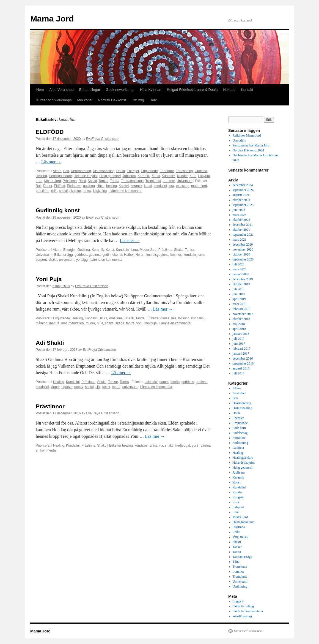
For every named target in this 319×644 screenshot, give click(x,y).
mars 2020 (240, 269)
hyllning (184, 318)
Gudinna (201, 171)
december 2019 (243, 279)
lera (171, 186)
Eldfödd (60, 186)
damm (164, 382)
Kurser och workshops (54, 100)
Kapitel (124, 186)
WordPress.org (242, 616)
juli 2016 (239, 373)
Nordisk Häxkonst (112, 100)
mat (64, 323)
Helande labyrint (86, 176)
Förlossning (184, 171)
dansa (165, 318)
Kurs (193, 176)
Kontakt (247, 90)
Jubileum (129, 176)
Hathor (129, 255)
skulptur (75, 191)
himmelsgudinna (156, 255)
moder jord (199, 186)
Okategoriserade (244, 522)
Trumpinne (240, 577)
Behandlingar (90, 90)
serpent (41, 260)
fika (174, 318)
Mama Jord (52, 19)
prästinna (42, 191)
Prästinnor (50, 406)
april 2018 (239, 329)
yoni (139, 323)
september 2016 (243, 363)
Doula (121, 171)
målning (42, 323)
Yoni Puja (49, 279)
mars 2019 (240, 304)
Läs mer (51, 162)
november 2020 (243, 249)
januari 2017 (241, 354)
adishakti (151, 382)
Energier (133, 171)
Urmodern (239, 140)
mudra (90, 323)
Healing (41, 176)
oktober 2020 (241, 254)
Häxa (101, 186)
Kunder (182, 176)
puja (100, 323)
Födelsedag (240, 433)
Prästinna (70, 181)
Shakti (92, 181)
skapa (120, 323)
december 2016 (243, 358)
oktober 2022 (241, 220)
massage (183, 186)
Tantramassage (132, 181)
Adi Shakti (50, 343)
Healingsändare (60, 176)
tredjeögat (183, 445)
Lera (39, 181)
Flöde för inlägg (243, 606)
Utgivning (100, 191)
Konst (156, 176)
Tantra (115, 181)
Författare (167, 171)
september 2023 (243, 205)
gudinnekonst (112, 255)
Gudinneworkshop (120, 90)
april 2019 (239, 299)
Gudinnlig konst (58, 210)
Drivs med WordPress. (248, 631)
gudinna (89, 186)
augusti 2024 (241, 195)
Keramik (144, 176)
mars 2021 (240, 240)
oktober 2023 (241, 200)
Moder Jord (53, 181)
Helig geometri (110, 176)
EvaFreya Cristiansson (103, 139)
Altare (57, 171)
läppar (55, 387)
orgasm (67, 387)
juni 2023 (239, 210)
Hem (40, 90)
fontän (175, 382)
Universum (184, 181)
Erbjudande (149, 171)
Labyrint (204, 176)
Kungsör (238, 497)
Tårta (236, 562)
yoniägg (82, 260)
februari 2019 (242, 309)
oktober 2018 (241, 319)
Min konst (85, 100)
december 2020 (243, 244)
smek (106, 387)
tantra (87, 191)
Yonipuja (150, 323)
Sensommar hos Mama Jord (251, 145)
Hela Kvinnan (151, 90)
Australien (240, 393)
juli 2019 (239, 289)
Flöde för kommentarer (248, 611)
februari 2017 (242, 349)
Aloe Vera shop (61, 90)
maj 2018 (239, 324)
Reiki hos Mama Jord (247, 135)
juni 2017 (239, 344)
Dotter (48, 186)
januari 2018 (241, 334)
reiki (54, 191)
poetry (79, 387)
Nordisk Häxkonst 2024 (248, 150)
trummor (169, 181)
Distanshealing (104, 171)
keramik (136, 186)
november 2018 (243, 314)
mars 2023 (240, 215)
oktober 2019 (241, 284)
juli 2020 (239, 264)
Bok (66, 171)
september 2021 (243, 235)
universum (67, 260)
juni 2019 (239, 294)
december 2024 (243, 185)
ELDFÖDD (50, 132)
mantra (54, 323)
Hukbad (229, 90)
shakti (63, 191)
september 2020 (243, 259)
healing (112, 186)
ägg (70, 255)
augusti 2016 (241, 368)
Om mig (138, 100)
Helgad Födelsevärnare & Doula (192, 90)
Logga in (239, 601)
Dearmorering (81, 171)
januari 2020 (241, 274)
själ (98, 387)
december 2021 (243, 225)
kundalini (160, 186)
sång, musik (240, 537)
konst (148, 186)
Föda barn (239, 428)
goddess (81, 255)
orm (201, 255)
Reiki (154, 100)
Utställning (240, 586)
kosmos (176, 255)
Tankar (104, 181)
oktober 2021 (241, 230)
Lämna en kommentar (126, 191)
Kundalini (168, 176)
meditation (76, 323)
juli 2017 (239, 339)
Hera (139, 255)
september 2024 (243, 190)
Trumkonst (153, 181)
